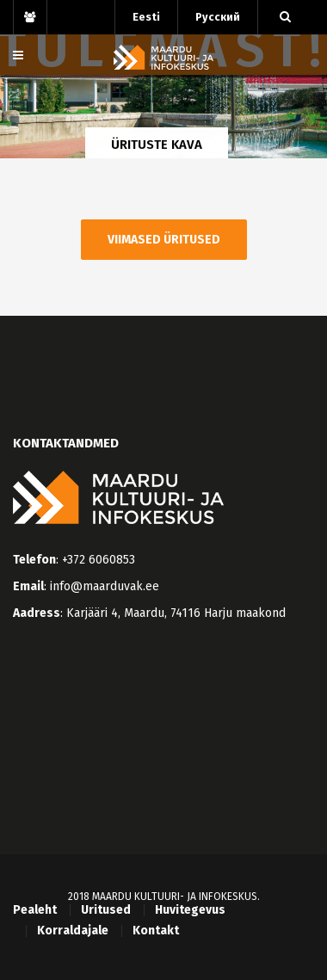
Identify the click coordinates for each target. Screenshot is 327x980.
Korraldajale (73, 931)
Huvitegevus (190, 910)
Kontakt (156, 931)
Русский (218, 17)
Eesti (146, 17)
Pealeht (35, 910)
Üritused (106, 910)
